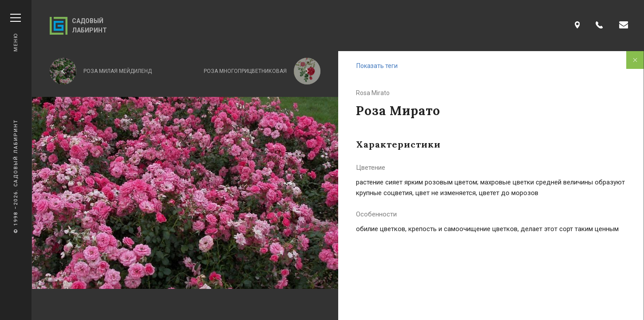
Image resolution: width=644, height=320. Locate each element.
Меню (16, 33)
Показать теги (377, 66)
